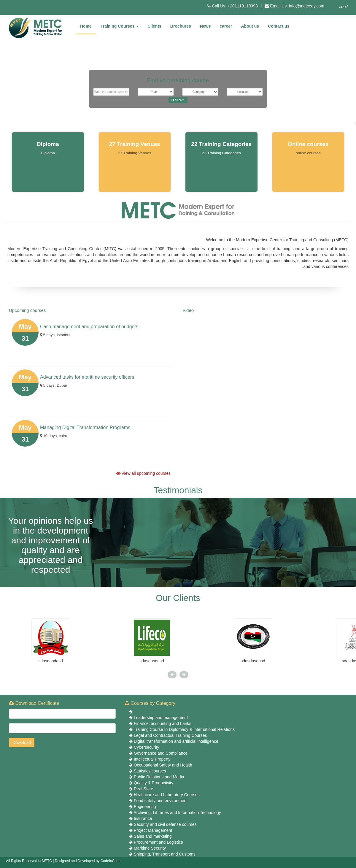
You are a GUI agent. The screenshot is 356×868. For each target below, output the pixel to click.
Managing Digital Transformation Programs (85, 427)
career (226, 26)
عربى (344, 6)
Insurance (143, 818)
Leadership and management (161, 718)
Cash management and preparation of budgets (89, 327)
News (205, 26)
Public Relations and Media (159, 777)
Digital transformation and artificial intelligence (176, 741)
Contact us (279, 26)
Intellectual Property (152, 759)
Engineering (145, 807)
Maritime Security (150, 848)
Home (86, 26)
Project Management (153, 830)
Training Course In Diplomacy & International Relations (184, 729)
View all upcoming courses (143, 473)
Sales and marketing (153, 836)
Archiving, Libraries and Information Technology (177, 813)
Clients (154, 26)
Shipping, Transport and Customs (165, 854)
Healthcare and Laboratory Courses (167, 795)
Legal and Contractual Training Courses (170, 735)
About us (250, 26)
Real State (143, 789)
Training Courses (120, 26)
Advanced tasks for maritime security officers (87, 377)
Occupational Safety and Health (163, 765)
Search (178, 100)
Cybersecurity (147, 747)
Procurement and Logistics (158, 842)
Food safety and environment (161, 801)
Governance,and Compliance (161, 753)
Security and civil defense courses (165, 824)
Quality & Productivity (154, 783)
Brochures (181, 26)
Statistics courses (150, 771)
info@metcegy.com (307, 6)
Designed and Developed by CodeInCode (88, 861)
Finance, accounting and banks (163, 723)
